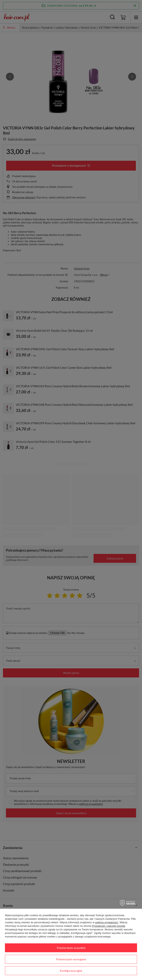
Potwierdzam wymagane (71, 959)
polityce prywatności (107, 922)
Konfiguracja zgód (71, 971)
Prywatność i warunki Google (109, 926)
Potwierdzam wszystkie (71, 948)
